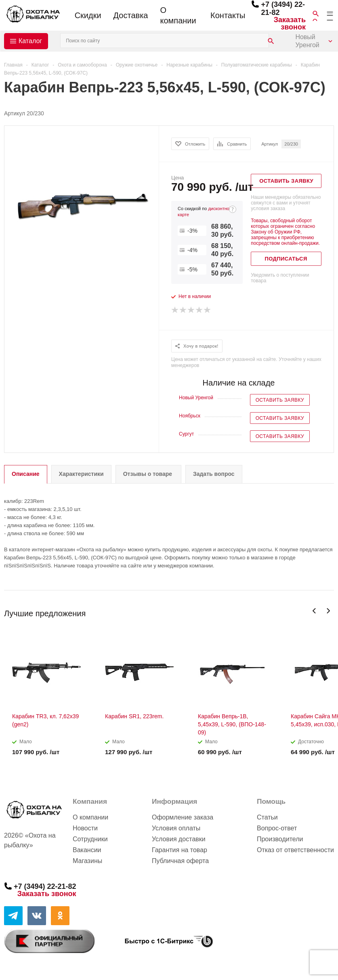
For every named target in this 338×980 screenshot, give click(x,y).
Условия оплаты (176, 828)
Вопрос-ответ (277, 828)
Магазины (87, 861)
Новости (85, 828)
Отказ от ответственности (295, 850)
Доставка (131, 15)
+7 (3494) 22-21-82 (45, 886)
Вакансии (87, 850)
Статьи (267, 817)
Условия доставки (179, 839)
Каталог (30, 41)
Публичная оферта (180, 861)
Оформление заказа (183, 817)
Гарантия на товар (179, 850)
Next (328, 611)
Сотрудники (90, 839)
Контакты (228, 15)
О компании (178, 15)
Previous (314, 611)
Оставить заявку (280, 400)
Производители (280, 839)
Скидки (88, 15)
